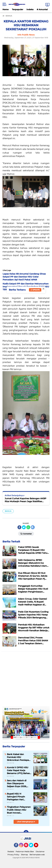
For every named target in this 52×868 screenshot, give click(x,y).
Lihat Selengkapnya (26, 822)
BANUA (8, 511)
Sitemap (24, 855)
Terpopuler (18, 9)
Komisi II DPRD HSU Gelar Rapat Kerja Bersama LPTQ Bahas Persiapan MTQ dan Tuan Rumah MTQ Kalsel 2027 (18, 770)
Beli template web (37, 855)
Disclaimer (40, 852)
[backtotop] (26, 833)
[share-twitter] (24, 527)
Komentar (26, 534)
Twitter (32, 846)
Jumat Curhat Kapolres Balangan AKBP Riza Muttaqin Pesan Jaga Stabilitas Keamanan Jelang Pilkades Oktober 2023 (26, 500)
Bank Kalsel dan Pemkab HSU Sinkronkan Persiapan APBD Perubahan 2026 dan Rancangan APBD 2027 (19, 757)
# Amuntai (42, 9)
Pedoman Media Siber (25, 852)
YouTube (38, 846)
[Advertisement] (26, 680)
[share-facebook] (19, 527)
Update (35, 290)
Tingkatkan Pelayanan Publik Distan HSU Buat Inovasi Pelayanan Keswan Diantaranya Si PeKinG (19, 810)
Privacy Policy (13, 855)
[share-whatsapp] (28, 527)
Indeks (30, 9)
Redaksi (11, 852)
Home (6, 9)
